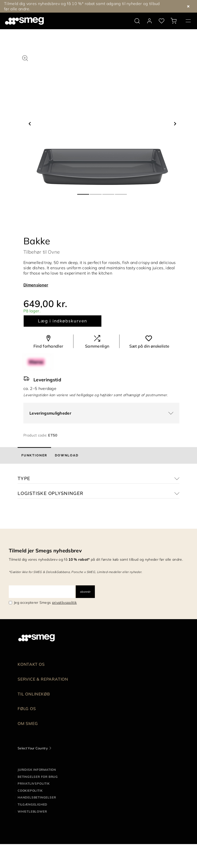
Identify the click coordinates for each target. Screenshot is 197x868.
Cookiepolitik (30, 791)
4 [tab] (121, 192)
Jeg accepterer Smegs (45, 603)
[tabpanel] (102, 119)
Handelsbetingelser (37, 797)
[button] (25, 57)
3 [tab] (109, 192)
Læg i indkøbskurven (62, 321)
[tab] (34, 455)
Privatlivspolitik (34, 783)
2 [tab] (96, 192)
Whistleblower (32, 811)
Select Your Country (33, 748)
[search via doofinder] (137, 21)
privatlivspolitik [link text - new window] (64, 603)
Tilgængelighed (32, 804)
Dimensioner (36, 285)
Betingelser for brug (38, 777)
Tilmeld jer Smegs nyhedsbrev (45, 550)
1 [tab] (84, 192)
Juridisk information (37, 770)
